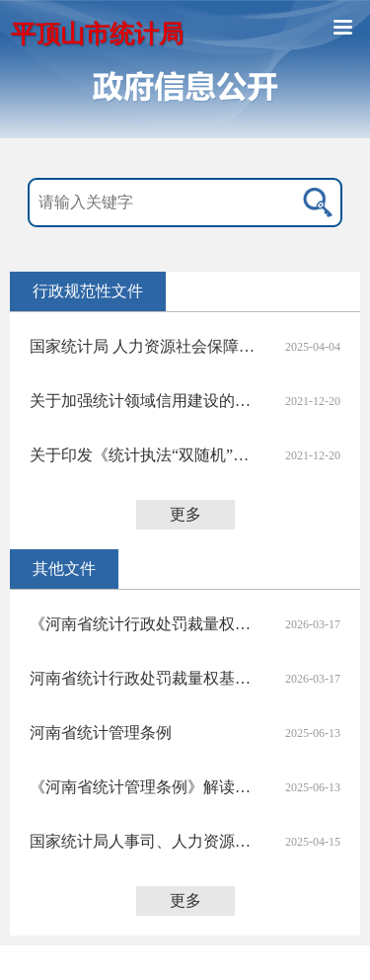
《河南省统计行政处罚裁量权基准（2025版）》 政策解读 (146, 624)
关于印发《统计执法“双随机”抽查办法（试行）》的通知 (146, 455)
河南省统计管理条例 (101, 733)
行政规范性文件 (88, 291)
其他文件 (64, 569)
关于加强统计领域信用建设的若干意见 (146, 401)
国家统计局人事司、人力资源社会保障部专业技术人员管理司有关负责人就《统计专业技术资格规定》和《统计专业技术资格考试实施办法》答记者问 (146, 841)
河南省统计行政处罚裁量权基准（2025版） (146, 678)
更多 (185, 514)
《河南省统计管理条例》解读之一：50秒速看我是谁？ (146, 787)
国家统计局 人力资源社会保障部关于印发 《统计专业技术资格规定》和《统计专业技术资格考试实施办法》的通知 (146, 346)
